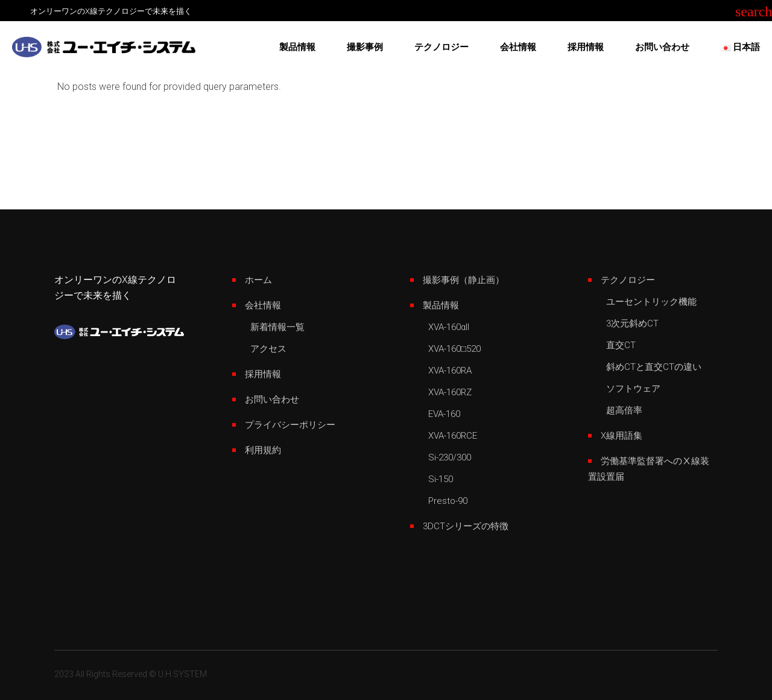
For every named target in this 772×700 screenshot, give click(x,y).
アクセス (268, 349)
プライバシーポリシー (290, 425)
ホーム (258, 280)
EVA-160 (444, 414)
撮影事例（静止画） (464, 280)
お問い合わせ (272, 399)
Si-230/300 (450, 457)
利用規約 (263, 450)
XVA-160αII (449, 327)
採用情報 (263, 374)
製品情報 (441, 305)
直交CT (621, 345)
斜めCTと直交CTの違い (654, 367)
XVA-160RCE (453, 436)
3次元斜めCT (632, 323)
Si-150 (441, 479)
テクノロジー (628, 280)
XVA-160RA (450, 371)
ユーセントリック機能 (651, 302)
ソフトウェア (633, 389)
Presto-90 (448, 501)
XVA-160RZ (450, 392)
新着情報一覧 (277, 327)
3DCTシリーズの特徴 (466, 526)
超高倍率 (624, 410)
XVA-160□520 (454, 349)
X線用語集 (622, 436)
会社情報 (263, 305)
